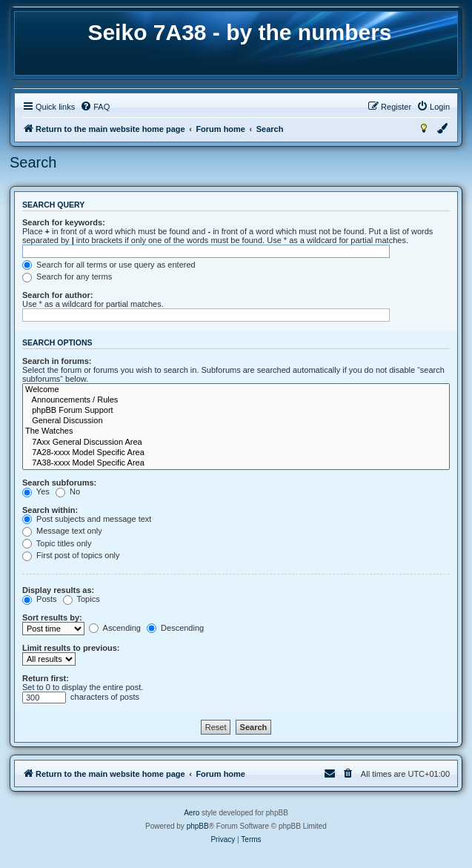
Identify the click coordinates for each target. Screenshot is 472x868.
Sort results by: (52, 617)
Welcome (236, 390)
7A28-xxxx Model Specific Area (236, 453)
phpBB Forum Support (236, 411)
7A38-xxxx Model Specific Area (236, 463)
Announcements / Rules (236, 400)
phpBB (198, 826)
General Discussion (236, 421)
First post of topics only (71, 555)
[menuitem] (95, 107)
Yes (36, 491)
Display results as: (58, 590)
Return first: (46, 678)
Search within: (50, 510)
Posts (40, 599)
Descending (175, 628)
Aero (192, 813)
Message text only (62, 531)
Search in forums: (57, 361)
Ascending (115, 628)
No (68, 491)
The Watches (236, 431)
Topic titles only (57, 543)
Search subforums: (59, 483)
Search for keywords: (64, 222)
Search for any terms (67, 276)
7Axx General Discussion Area (236, 443)
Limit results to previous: (71, 648)
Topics (82, 599)
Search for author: (57, 295)
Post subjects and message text (87, 519)
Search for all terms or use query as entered (109, 265)
